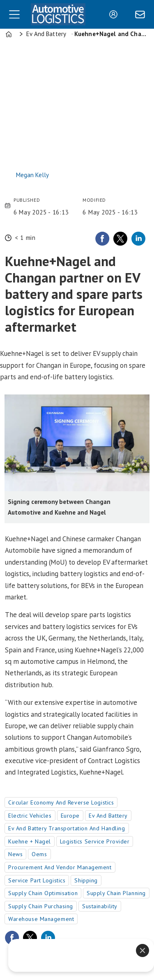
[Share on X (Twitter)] (120, 239)
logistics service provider (95, 841)
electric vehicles (30, 816)
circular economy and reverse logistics (61, 802)
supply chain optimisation (43, 893)
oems (39, 854)
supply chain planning (116, 893)
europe (70, 816)
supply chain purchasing (41, 906)
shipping (86, 880)
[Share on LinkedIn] (138, 239)
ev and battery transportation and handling (67, 828)
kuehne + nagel (30, 841)
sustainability (100, 906)
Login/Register (115, 14)
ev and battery (108, 816)
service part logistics (37, 880)
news (15, 854)
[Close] (143, 950)
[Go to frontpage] (58, 14)
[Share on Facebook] (102, 239)
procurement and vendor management (60, 867)
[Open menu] (14, 14)
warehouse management (41, 919)
